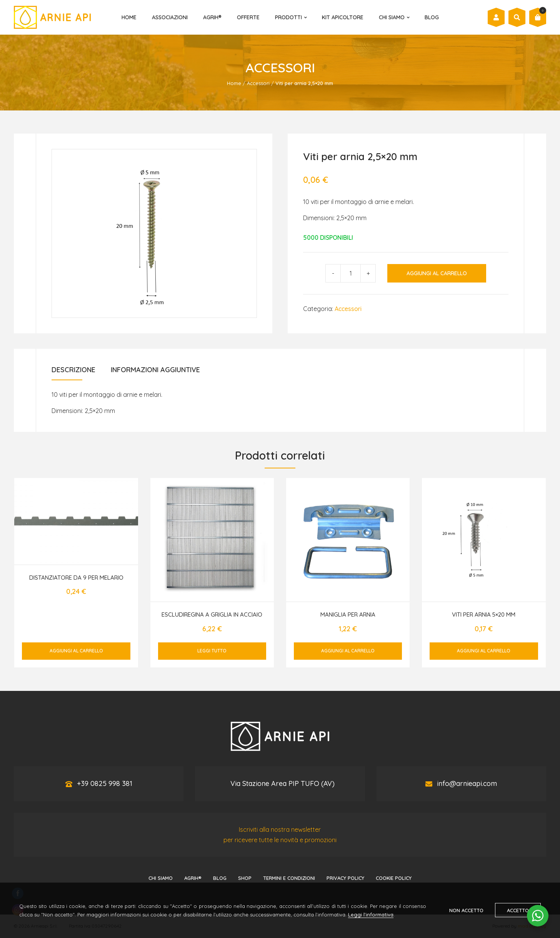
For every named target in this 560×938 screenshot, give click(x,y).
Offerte (248, 17)
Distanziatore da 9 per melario (76, 578)
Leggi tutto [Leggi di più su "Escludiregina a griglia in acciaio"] (212, 651)
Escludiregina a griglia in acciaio (212, 614)
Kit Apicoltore (343, 17)
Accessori (258, 83)
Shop (245, 878)
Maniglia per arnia (348, 614)
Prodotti (288, 17)
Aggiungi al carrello (437, 273)
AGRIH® (212, 17)
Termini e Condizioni (289, 878)
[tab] (73, 372)
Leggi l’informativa (371, 915)
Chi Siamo (392, 17)
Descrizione (73, 370)
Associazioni (170, 17)
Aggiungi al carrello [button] (76, 651)
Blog (432, 17)
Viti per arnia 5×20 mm (484, 614)
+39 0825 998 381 (105, 783)
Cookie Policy (394, 878)
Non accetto (466, 910)
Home (129, 17)
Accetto (518, 910)
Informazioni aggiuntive (155, 370)
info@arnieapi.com (467, 783)
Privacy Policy (345, 878)
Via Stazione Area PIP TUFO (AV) (282, 783)
